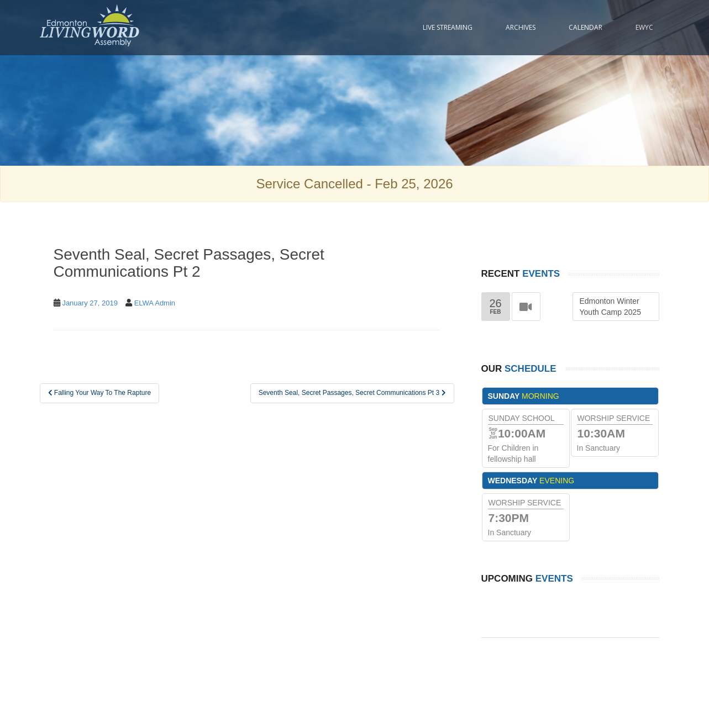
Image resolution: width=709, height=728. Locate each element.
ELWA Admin (155, 303)
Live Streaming (448, 27)
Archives (521, 27)
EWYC (644, 27)
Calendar (585, 27)
